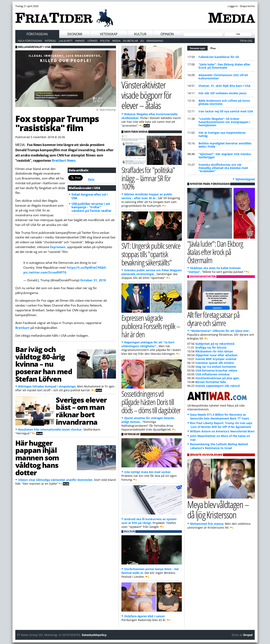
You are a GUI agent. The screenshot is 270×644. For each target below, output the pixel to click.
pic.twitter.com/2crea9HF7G (45, 272)
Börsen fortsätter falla (211, 382)
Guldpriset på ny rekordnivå (215, 344)
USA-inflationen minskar (213, 374)
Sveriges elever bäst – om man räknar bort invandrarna (81, 411)
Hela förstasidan (30, 41)
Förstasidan (37, 34)
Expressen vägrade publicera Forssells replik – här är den (151, 326)
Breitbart (22, 328)
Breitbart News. (64, 160)
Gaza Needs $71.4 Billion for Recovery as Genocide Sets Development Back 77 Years (220, 416)
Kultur (140, 34)
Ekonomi (75, 34)
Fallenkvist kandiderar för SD (219, 57)
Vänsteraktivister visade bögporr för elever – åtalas (146, 95)
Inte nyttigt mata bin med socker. (148, 472)
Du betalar (130, 41)
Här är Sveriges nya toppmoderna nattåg (222, 134)
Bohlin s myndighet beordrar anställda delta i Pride (225, 145)
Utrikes (92, 41)
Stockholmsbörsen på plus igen (217, 378)
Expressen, (58, 247)
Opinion (167, 34)
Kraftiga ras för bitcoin (211, 347)
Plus (213, 48)
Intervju (50, 41)
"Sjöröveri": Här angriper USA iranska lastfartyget (225, 156)
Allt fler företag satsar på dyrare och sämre (213, 319)
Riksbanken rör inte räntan (214, 351)
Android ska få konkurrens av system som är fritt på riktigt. (149, 521)
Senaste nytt (199, 48)
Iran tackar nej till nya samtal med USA (226, 111)
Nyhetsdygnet (245, 179)
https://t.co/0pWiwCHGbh (86, 267)
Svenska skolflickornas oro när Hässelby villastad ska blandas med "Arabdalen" (223, 168)
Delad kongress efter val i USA (90, 196)
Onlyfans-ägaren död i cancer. (145, 616)
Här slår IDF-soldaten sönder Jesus (222, 93)
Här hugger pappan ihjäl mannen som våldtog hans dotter (37, 458)
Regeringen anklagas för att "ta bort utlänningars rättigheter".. (148, 344)
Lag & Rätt (66, 41)
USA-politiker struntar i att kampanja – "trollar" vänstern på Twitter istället (91, 207)
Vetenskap (109, 34)
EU (142, 41)
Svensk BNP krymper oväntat (216, 359)
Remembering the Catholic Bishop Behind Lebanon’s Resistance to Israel (219, 446)
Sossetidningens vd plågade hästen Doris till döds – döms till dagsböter (151, 402)
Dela (91, 179)
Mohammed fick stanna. (207, 524)
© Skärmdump (106, 110)
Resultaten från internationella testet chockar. (50, 429)
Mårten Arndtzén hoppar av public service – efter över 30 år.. (147, 196)
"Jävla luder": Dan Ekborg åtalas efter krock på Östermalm (224, 66)
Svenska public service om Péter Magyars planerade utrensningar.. (152, 272)
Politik (105, 41)
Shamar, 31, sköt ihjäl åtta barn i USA (224, 86)
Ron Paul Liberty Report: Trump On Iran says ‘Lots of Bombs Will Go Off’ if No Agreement (221, 425)
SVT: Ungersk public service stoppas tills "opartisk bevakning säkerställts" (151, 254)
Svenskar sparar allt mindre (215, 363)
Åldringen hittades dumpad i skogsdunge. (47, 386)
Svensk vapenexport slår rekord (218, 386)
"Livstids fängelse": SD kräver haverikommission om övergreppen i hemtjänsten (224, 122)
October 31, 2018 (93, 280)
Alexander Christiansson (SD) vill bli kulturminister (223, 77)
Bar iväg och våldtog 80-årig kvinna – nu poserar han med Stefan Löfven (44, 364)
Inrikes (80, 41)
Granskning (155, 41)
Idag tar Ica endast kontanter (216, 367)
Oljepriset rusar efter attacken (216, 355)
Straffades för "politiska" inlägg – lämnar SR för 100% (148, 178)
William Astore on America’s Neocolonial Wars (222, 431)
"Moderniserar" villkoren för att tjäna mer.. (220, 331)
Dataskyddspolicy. (94, 635)
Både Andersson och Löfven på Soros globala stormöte (224, 102)
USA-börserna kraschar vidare (216, 370)
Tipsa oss (246, 41)
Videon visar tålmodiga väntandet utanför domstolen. (56, 480)
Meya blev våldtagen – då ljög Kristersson (218, 509)
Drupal (248, 635)
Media (116, 41)
